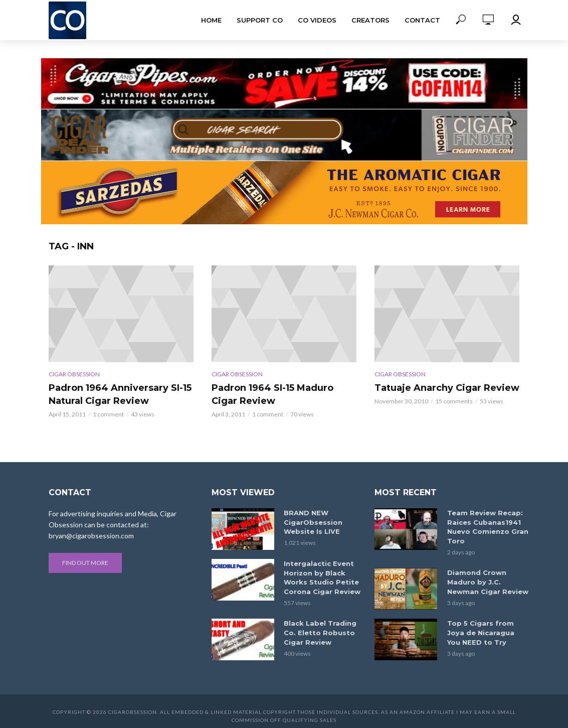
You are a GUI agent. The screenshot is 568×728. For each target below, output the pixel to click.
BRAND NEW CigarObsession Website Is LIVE (311, 522)
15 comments (454, 401)
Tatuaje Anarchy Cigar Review (447, 388)
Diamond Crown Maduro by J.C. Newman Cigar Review (487, 580)
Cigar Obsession (74, 374)
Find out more (85, 563)
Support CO (260, 20)
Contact (422, 20)
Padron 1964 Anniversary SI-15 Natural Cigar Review (120, 394)
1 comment (108, 414)
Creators (370, 20)
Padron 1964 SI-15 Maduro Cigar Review (272, 394)
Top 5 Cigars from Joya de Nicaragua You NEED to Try (487, 630)
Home (211, 20)
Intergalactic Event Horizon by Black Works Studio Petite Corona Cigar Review (324, 577)
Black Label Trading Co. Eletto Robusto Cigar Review (324, 630)
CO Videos (317, 20)
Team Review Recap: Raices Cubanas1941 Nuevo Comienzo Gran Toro (485, 526)
